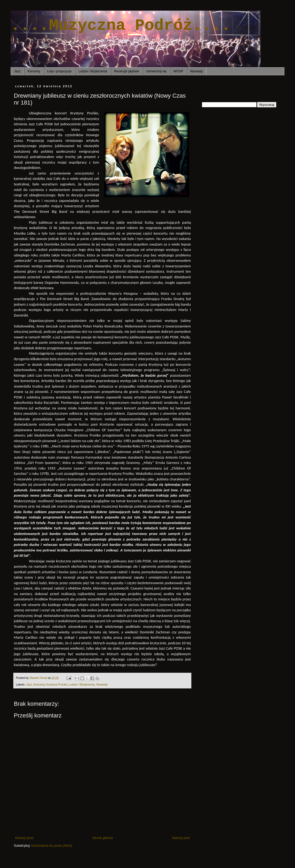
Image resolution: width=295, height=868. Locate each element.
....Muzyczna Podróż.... (121, 26)
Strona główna (103, 838)
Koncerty (34, 71)
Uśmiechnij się (156, 71)
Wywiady (196, 71)
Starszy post (181, 838)
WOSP (178, 71)
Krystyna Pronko (57, 684)
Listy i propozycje (59, 71)
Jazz (17, 71)
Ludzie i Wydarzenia (93, 71)
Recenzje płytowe (127, 71)
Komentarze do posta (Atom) (52, 846)
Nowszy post (24, 838)
